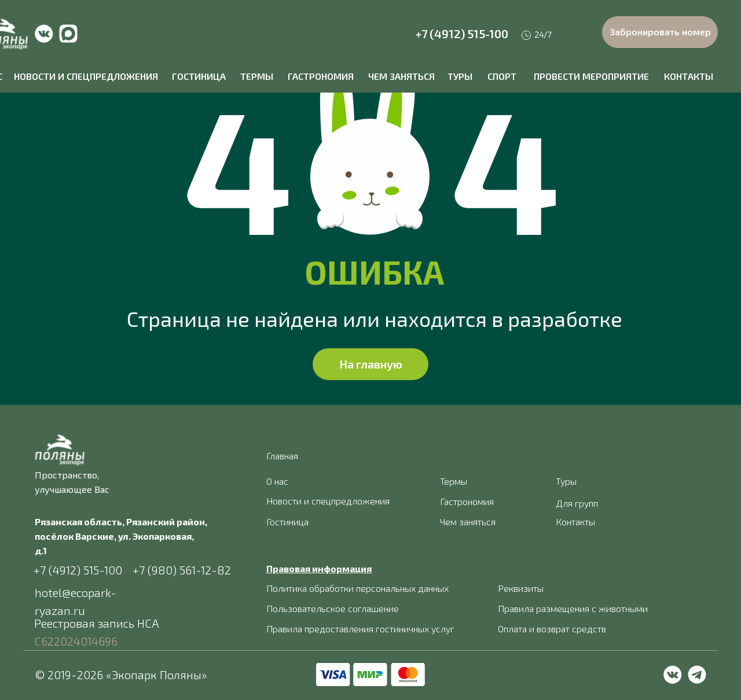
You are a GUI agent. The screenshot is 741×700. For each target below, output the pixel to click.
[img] (44, 34)
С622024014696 (76, 641)
